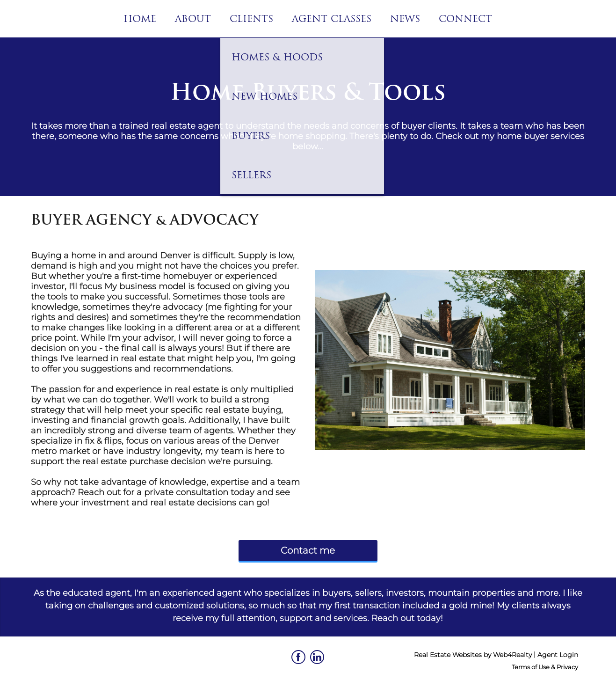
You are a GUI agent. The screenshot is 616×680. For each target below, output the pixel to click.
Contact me (308, 550)
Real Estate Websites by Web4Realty (473, 655)
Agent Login (558, 655)
